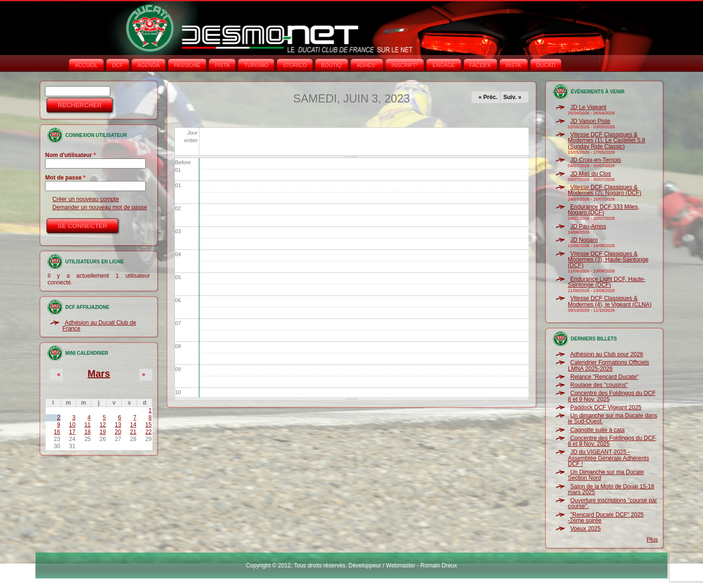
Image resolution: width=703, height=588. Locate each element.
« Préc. (488, 97)
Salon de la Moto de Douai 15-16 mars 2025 (611, 489)
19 (103, 432)
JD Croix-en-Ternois (596, 160)
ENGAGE (444, 65)
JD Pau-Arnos (588, 226)
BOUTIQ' (332, 65)
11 (87, 425)
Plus (652, 540)
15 (148, 425)
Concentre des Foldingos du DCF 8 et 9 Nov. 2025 (612, 396)
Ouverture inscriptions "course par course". (612, 503)
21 (133, 432)
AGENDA (149, 65)
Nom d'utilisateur (70, 155)
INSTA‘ (514, 65)
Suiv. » (512, 97)
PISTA (222, 65)
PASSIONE (187, 65)
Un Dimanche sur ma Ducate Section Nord (606, 475)
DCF (118, 65)
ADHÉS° (367, 65)
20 (118, 432)
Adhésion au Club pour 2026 (607, 354)
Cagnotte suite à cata (597, 430)
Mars (99, 373)
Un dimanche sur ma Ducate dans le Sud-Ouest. (612, 418)
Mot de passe (65, 178)
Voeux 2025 (585, 529)
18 (87, 432)
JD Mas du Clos (591, 174)
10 (72, 425)
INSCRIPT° (405, 65)
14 (133, 425)
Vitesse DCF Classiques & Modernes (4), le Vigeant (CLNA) (610, 301)
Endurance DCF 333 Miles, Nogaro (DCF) (604, 210)
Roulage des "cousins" (599, 385)
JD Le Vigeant (588, 107)
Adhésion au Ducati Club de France (99, 326)
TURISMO (256, 65)
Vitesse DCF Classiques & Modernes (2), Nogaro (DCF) (605, 190)
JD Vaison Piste (590, 121)
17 (72, 432)
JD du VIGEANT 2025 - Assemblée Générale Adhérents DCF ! (608, 458)
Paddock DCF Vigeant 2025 (606, 407)
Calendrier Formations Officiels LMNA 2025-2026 (609, 365)
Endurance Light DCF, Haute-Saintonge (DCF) (607, 282)
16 (57, 432)
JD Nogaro (584, 240)
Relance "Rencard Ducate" (605, 377)
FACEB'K (481, 65)
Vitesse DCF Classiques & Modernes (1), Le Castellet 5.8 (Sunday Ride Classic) (606, 141)
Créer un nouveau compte (86, 199)
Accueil (86, 65)
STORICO (295, 65)
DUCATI (546, 65)
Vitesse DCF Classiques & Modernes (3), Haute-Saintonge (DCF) (608, 260)
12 (103, 425)
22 (148, 432)
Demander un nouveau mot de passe (99, 207)
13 (118, 425)
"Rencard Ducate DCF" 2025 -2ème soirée (606, 518)
